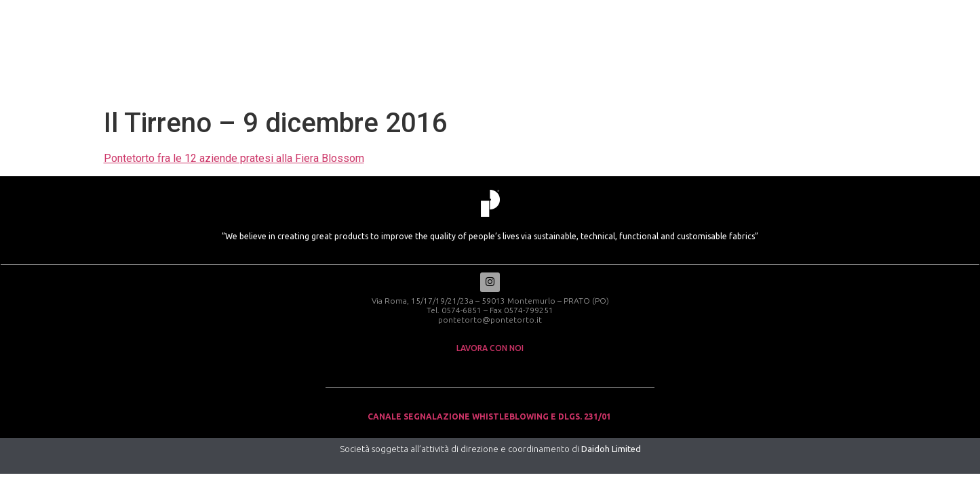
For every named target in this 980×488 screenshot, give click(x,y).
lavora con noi (490, 349)
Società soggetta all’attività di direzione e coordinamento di (490, 450)
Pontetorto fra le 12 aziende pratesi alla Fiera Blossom (234, 158)
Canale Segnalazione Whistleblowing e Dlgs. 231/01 (490, 418)
